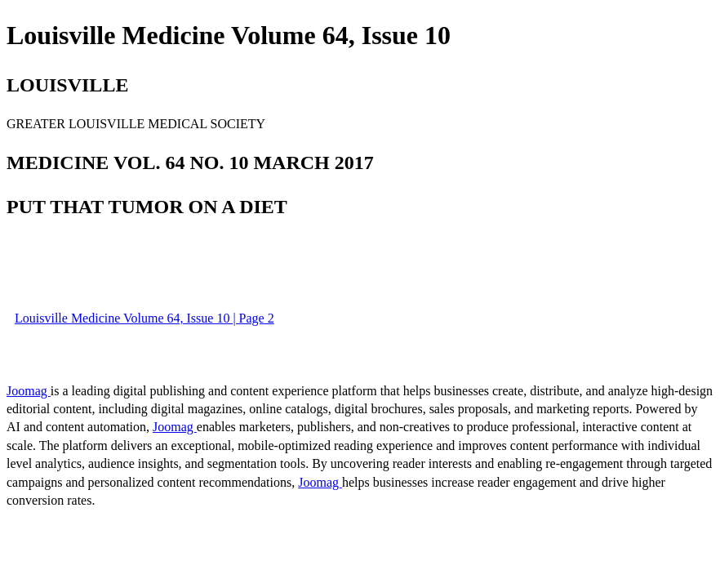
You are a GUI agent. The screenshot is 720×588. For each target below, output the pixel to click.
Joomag (29, 391)
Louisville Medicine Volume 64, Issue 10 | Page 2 (144, 318)
